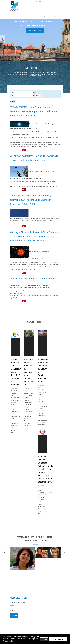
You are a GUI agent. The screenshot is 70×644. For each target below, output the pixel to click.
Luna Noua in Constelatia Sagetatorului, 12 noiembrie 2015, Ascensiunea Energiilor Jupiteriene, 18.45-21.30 (32, 200)
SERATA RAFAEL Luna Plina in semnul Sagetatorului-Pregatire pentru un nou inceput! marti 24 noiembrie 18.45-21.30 (34, 111)
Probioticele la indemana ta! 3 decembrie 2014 (34, 279)
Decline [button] (44, 639)
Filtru (13, 101)
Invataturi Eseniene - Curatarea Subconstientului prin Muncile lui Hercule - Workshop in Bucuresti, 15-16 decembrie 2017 (46, 469)
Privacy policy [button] (8, 641)
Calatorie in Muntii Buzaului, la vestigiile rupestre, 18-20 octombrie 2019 (29, 372)
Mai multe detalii (35, 30)
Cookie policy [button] (33, 639)
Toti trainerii (35, 544)
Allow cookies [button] (58, 639)
